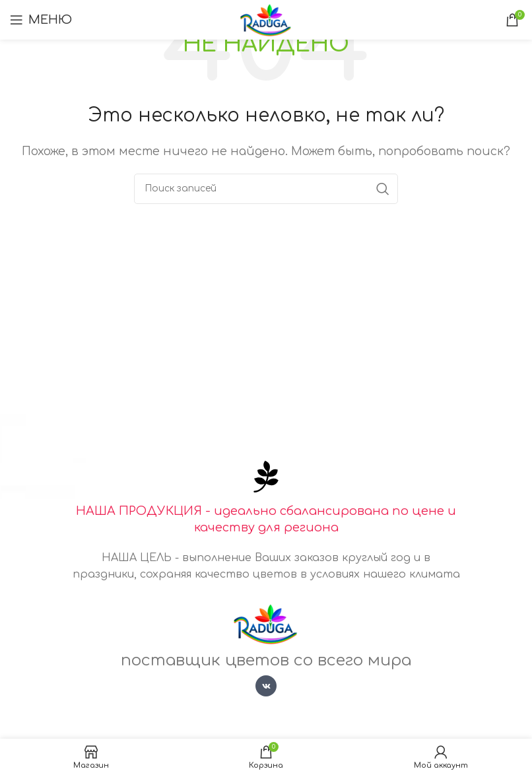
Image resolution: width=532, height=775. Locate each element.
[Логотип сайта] (266, 19)
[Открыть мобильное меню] (41, 20)
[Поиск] (266, 189)
